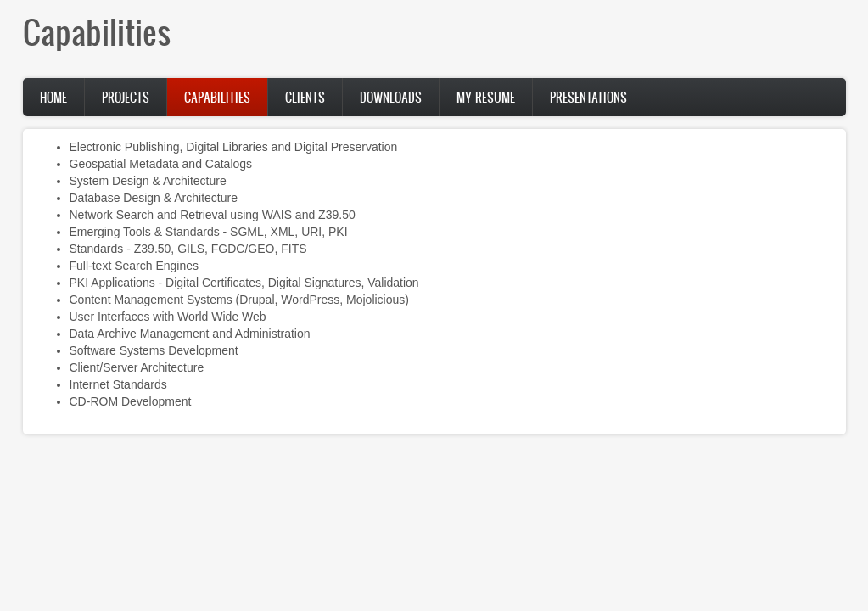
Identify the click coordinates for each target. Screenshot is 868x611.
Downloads (391, 97)
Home (53, 97)
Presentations (588, 97)
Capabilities (217, 97)
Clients (305, 97)
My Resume (486, 97)
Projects (126, 97)
